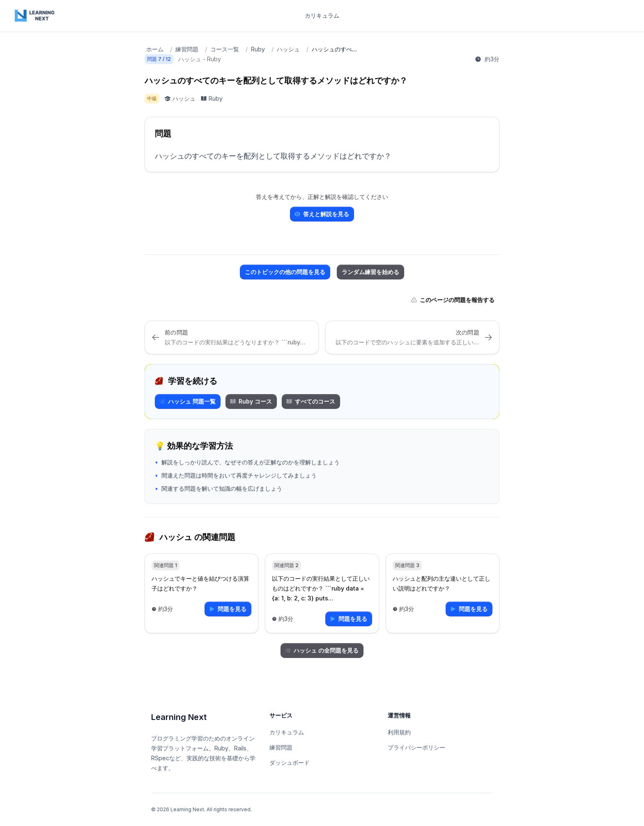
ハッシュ (288, 49)
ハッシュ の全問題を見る (322, 650)
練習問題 (187, 49)
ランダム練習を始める (370, 272)
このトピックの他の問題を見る (285, 272)
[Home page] (35, 16)
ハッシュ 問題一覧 (187, 401)
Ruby (258, 49)
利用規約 (399, 732)
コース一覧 (225, 49)
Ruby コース (251, 401)
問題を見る (228, 609)
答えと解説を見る (322, 214)
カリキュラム (322, 15)
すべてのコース (310, 401)
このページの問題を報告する (453, 300)
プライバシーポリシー (416, 747)
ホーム (155, 49)
